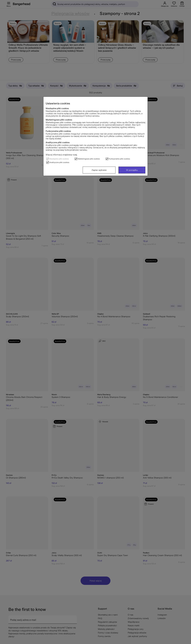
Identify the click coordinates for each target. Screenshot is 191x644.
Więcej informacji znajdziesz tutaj (61, 155)
